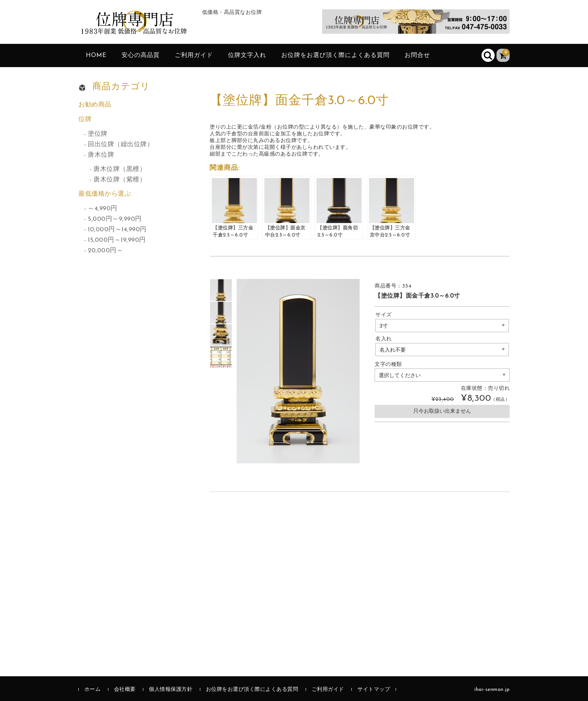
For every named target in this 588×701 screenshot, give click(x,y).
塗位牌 (98, 134)
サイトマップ (374, 690)
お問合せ (417, 55)
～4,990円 (103, 209)
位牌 (85, 119)
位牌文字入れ (247, 55)
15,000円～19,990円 (117, 240)
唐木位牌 (101, 155)
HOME (96, 55)
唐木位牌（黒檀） (120, 169)
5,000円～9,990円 (115, 219)
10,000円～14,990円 (117, 230)
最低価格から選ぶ (105, 194)
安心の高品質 (141, 55)
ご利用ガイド (194, 55)
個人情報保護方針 (171, 690)
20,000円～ (105, 251)
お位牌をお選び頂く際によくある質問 (335, 55)
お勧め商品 (95, 105)
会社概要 (125, 690)
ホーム (93, 690)
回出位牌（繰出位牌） (121, 145)
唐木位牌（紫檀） (120, 180)
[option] (221, 290)
